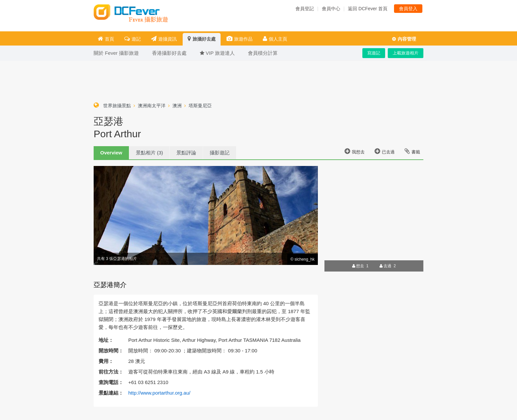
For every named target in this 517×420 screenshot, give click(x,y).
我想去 (355, 151)
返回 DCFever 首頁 (368, 9)
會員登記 (305, 9)
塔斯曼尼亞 (200, 106)
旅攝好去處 (202, 39)
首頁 (106, 39)
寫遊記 (374, 53)
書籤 (412, 151)
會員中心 (331, 9)
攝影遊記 (220, 153)
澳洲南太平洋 (152, 106)
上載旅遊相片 (406, 53)
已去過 (385, 151)
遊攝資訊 (164, 39)
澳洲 (177, 106)
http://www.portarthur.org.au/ (159, 393)
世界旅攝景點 (117, 106)
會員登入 (408, 9)
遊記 (133, 39)
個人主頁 (275, 39)
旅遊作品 (240, 39)
